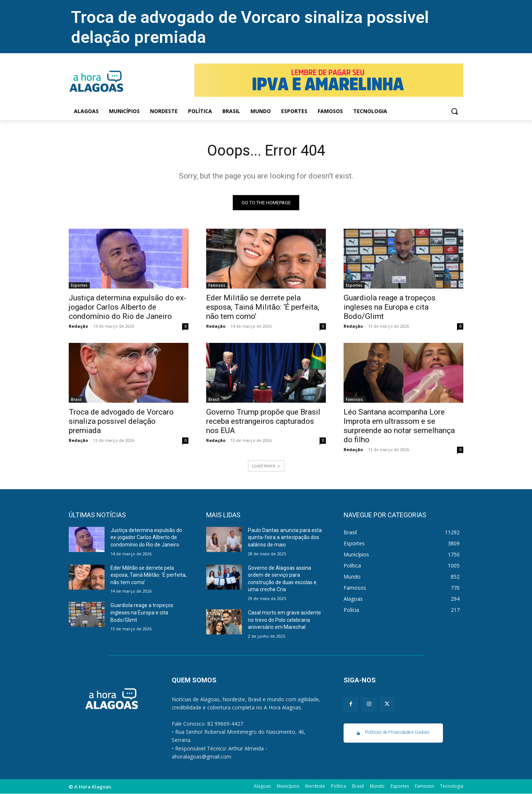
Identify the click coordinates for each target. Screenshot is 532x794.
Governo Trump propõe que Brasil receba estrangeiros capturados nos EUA (263, 421)
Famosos (217, 285)
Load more (266, 466)
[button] (454, 111)
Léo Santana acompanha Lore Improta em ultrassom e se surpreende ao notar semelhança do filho (399, 426)
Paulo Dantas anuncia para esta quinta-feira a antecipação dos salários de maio (285, 537)
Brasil (76, 399)
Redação (78, 326)
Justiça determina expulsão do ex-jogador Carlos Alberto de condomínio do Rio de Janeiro (127, 307)
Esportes (79, 285)
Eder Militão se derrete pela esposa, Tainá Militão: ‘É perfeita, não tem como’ (263, 307)
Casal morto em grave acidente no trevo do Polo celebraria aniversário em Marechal (284, 620)
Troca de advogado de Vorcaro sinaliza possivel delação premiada (121, 421)
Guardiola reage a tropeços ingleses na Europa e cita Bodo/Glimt (390, 307)
